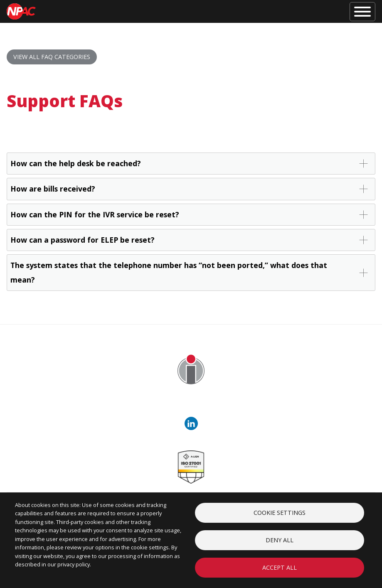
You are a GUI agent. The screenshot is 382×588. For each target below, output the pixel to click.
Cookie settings (280, 513)
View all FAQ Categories (52, 57)
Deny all (280, 540)
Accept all (280, 567)
